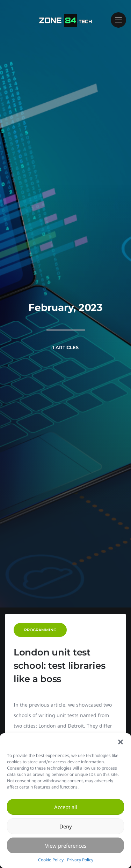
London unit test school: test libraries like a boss (60, 666)
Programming (40, 630)
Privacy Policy (80, 860)
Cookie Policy (51, 860)
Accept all (66, 807)
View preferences (66, 846)
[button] (121, 742)
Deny (66, 826)
